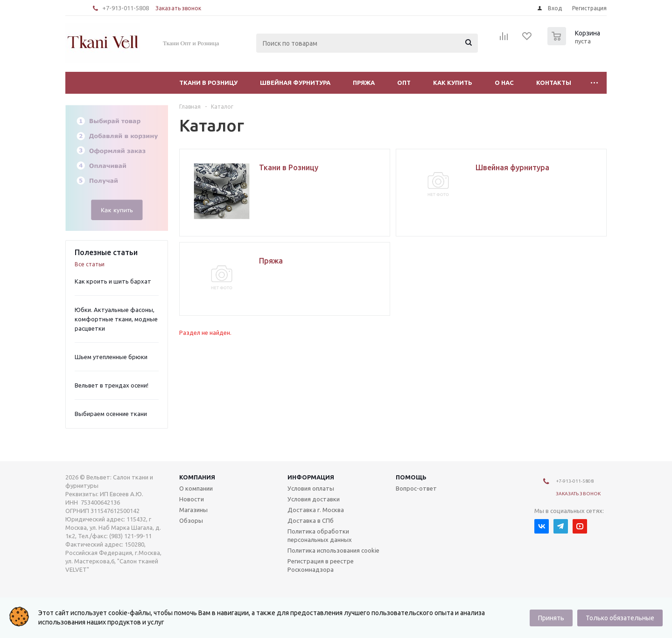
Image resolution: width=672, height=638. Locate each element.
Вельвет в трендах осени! (112, 385)
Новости (192, 499)
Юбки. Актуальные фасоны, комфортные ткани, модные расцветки (116, 319)
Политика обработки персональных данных (320, 535)
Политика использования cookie (333, 550)
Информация (311, 477)
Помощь (411, 477)
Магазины (193, 510)
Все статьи (90, 264)
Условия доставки (314, 499)
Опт (404, 83)
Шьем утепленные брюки (111, 357)
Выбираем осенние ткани (111, 414)
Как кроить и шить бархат (113, 281)
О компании (196, 488)
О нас (504, 83)
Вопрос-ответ (416, 488)
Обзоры (191, 520)
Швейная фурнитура (295, 83)
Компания (197, 477)
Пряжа (364, 83)
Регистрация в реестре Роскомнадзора (321, 565)
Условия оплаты (311, 488)
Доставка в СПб (311, 520)
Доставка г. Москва (316, 510)
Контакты (554, 83)
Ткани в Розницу (208, 83)
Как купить (453, 83)
